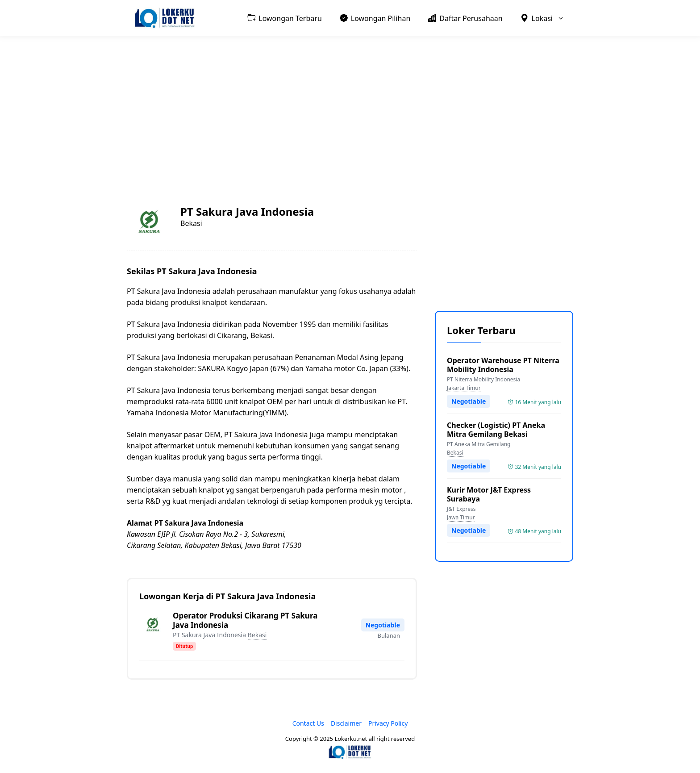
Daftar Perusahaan (465, 18)
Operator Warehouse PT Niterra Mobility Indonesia (503, 365)
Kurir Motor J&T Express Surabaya (489, 494)
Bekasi (257, 635)
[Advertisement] (350, 110)
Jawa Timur (461, 517)
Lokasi (547, 18)
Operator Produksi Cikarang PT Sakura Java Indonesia (245, 620)
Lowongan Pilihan (375, 18)
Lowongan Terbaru (284, 18)
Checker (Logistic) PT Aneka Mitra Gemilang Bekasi (496, 430)
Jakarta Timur (464, 388)
